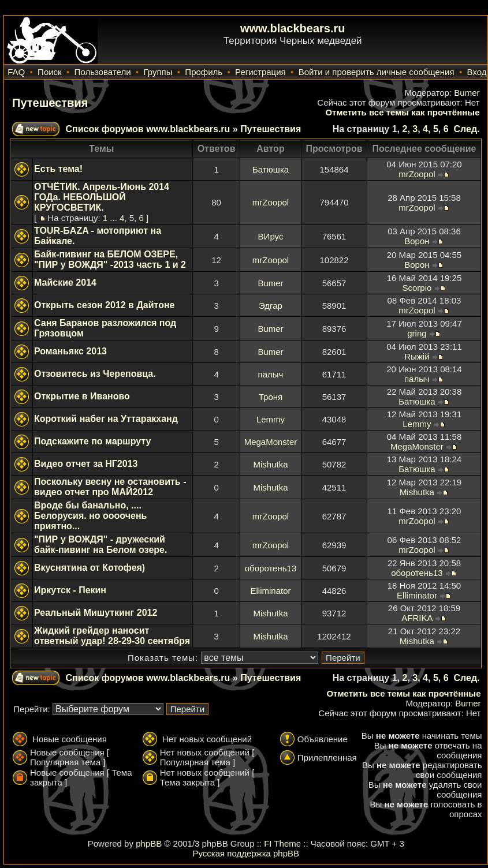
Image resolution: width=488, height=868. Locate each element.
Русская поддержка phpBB (246, 853)
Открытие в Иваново (82, 396)
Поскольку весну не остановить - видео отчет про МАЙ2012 (110, 487)
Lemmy (271, 419)
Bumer (467, 93)
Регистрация (260, 72)
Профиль (204, 72)
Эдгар (271, 306)
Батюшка (271, 169)
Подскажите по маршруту (92, 441)
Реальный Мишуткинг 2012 (96, 613)
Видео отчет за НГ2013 (86, 464)
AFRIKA (417, 618)
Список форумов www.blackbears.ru (148, 129)
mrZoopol (417, 174)
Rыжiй (417, 356)
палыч (271, 374)
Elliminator (270, 591)
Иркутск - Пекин (70, 590)
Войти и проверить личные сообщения (377, 72)
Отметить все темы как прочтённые (402, 112)
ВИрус (271, 236)
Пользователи (103, 72)
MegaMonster (271, 442)
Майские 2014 (65, 283)
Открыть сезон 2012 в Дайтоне (105, 305)
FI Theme (282, 843)
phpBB (149, 843)
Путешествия (50, 103)
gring (417, 333)
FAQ (16, 72)
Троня (271, 397)
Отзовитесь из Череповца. (95, 374)
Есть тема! (58, 169)
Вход (477, 72)
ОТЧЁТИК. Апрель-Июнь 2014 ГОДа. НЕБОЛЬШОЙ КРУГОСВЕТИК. (102, 197)
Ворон (417, 241)
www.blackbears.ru (293, 28)
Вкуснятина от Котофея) (90, 568)
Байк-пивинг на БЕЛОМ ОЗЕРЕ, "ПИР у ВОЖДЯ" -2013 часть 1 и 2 (110, 259)
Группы (158, 72)
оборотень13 (271, 568)
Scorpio (417, 288)
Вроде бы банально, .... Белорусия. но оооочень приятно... (90, 516)
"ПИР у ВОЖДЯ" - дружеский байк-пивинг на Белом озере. (100, 545)
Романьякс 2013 (70, 351)
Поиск (50, 72)
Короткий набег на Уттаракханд (106, 419)
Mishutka (270, 464)
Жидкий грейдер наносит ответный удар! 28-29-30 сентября (112, 636)
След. (466, 129)
